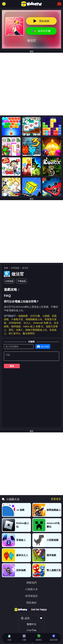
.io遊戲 (46, 316)
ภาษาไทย (31, 630)
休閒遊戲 (15, 268)
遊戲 (6, 268)
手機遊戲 (22, 281)
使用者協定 (31, 596)
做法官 (25, 268)
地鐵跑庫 (23, 316)
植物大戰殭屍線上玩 (36, 330)
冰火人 (27, 323)
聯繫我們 (32, 583)
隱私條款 (32, 603)
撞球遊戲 (16, 326)
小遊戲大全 (31, 589)
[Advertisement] (31, 84)
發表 (12, 366)
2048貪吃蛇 (15, 323)
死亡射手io (14, 333)
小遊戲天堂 (17, 319)
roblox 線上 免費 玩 (33, 326)
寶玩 (11, 330)
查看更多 (56, 499)
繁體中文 (32, 624)
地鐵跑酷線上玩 (34, 319)
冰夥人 (19, 330)
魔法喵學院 (29, 333)
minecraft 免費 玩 (42, 323)
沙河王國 (35, 316)
